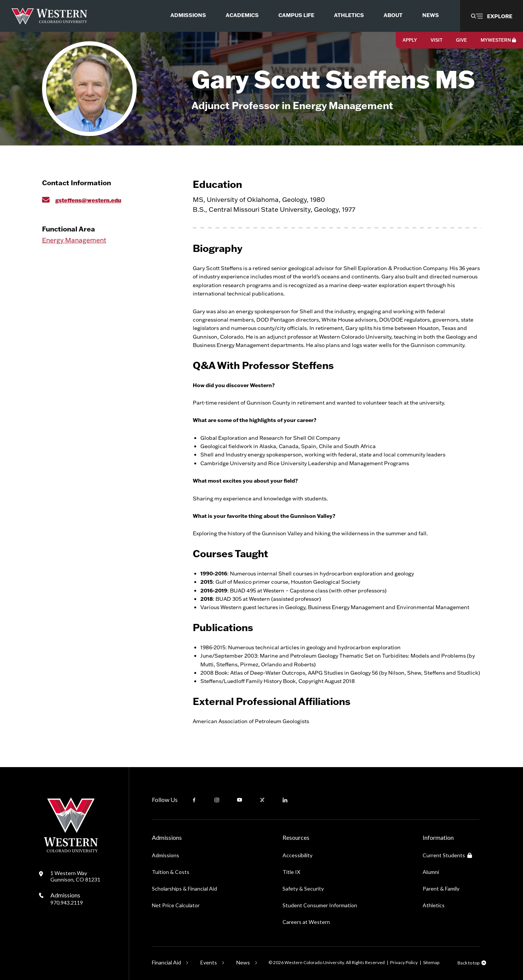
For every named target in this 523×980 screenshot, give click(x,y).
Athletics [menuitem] (349, 15)
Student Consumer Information (320, 905)
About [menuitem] (393, 15)
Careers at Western (306, 922)
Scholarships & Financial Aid (184, 889)
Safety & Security (303, 889)
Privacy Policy (404, 962)
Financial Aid (166, 962)
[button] (492, 16)
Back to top (468, 963)
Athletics (434, 905)
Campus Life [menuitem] (296, 15)
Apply (410, 40)
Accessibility (297, 855)
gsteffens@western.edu (88, 200)
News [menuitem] (431, 15)
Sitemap (431, 962)
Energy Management (74, 240)
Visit (436, 40)
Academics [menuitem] (242, 15)
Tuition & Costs (171, 872)
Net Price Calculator (176, 905)
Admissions (67, 899)
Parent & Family (441, 889)
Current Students (447, 855)
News (243, 962)
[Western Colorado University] (71, 850)
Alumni (431, 872)
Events (209, 962)
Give (461, 40)
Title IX (291, 872)
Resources (296, 837)
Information (438, 837)
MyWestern (498, 40)
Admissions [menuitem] (188, 15)
